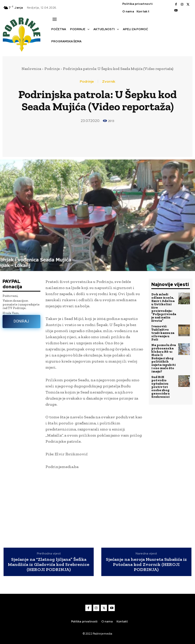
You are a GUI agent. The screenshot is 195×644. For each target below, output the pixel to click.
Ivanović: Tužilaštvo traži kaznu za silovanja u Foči (163, 333)
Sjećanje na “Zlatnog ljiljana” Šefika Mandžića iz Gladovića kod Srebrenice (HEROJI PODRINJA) (49, 565)
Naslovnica (31, 69)
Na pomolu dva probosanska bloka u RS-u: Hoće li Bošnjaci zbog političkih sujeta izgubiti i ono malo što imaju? (164, 358)
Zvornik (109, 81)
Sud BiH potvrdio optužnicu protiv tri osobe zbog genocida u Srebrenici (160, 387)
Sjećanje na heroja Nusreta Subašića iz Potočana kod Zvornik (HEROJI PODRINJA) (146, 565)
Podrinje (52, 69)
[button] (54, 50)
